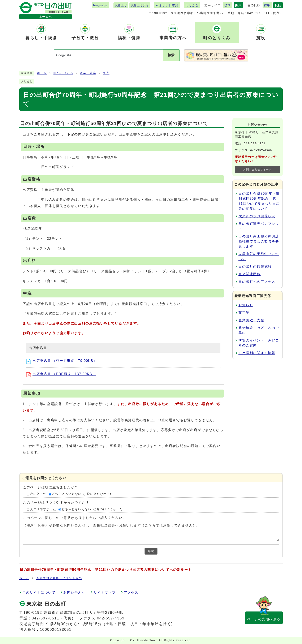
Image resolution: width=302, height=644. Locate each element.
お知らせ (246, 305)
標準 (228, 5)
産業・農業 (88, 73)
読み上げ (121, 5)
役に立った (38, 494)
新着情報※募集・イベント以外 (59, 578)
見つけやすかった (43, 509)
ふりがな (192, 5)
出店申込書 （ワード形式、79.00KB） (62, 361)
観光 (106, 73)
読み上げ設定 (140, 5)
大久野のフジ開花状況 (257, 216)
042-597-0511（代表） (54, 618)
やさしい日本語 (167, 5)
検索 (171, 55)
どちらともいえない (67, 494)
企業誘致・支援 (251, 320)
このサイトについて (39, 593)
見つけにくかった (110, 509)
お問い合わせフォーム (258, 169)
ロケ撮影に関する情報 (257, 353)
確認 (151, 551)
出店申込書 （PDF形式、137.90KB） (61, 374)
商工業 (244, 313)
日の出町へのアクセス (257, 282)
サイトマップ (105, 593)
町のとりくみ (63, 73)
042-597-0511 (258, 13)
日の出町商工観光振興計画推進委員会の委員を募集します (259, 241)
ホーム (42, 73)
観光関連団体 (250, 274)
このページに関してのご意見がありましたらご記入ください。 (75, 518)
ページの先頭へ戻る (264, 619)
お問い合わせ (74, 593)
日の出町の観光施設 (255, 267)
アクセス (131, 593)
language (100, 5)
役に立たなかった (100, 494)
